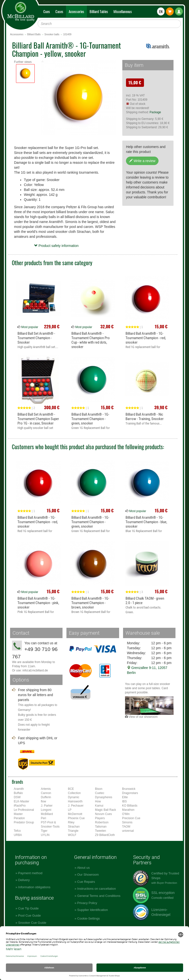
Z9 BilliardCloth (105, 835)
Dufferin (46, 797)
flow (43, 801)
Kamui (99, 806)
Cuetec (100, 793)
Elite (125, 797)
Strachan (74, 827)
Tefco (17, 831)
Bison (99, 789)
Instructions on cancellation (97, 889)
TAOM (126, 827)
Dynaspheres (104, 797)
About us (83, 868)
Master (18, 814)
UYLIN (45, 835)
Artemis (46, 789)
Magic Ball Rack (105, 810)
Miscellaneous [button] (123, 11)
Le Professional (24, 810)
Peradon (19, 818)
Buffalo (18, 793)
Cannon (46, 793)
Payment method (30, 873)
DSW (17, 797)
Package (155, 112)
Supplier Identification (93, 910)
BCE (71, 789)
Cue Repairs (86, 882)
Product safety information (56, 246)
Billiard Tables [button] (99, 11)
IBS (124, 801)
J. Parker (47, 806)
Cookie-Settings (89, 918)
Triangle (73, 831)
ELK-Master (22, 801)
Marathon (128, 810)
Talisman (101, 827)
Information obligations (34, 887)
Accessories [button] (76, 11)
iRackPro (20, 806)
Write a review (142, 161)
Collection (74, 793)
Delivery (24, 880)
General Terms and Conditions (99, 896)
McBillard (47, 814)
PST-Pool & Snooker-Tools (50, 824)
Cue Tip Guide (28, 908)
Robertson (102, 822)
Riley (71, 822)
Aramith (19, 789)
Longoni (46, 810)
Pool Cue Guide (30, 915)
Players (100, 818)
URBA (18, 835)
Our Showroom (88, 875)
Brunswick (129, 789)
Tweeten (101, 831)
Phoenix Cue (76, 818)
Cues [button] (47, 11)
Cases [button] (59, 11)
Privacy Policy (87, 903)
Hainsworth (75, 801)
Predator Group (24, 822)
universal (128, 831)
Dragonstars (130, 793)
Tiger (44, 831)
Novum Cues (103, 814)
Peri (43, 818)
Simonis (127, 822)
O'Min (126, 814)
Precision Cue (131, 818)
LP (70, 810)
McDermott (75, 814)
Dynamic (74, 797)
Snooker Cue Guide (32, 923)
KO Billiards (130, 806)
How (98, 801)
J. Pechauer (76, 806)
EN (161, 11)
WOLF (72, 835)
